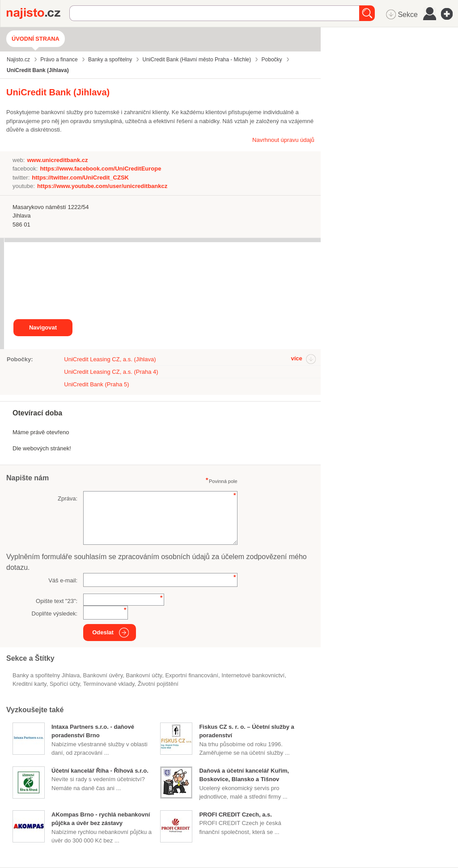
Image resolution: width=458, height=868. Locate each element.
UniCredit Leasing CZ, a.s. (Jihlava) (110, 359)
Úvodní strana (36, 39)
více (296, 358)
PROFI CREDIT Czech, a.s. (235, 815)
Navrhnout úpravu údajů (283, 140)
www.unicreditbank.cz (57, 160)
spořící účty (65, 684)
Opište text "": (57, 601)
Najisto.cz (38, 13)
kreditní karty (30, 684)
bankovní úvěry (103, 675)
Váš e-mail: (63, 580)
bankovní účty (144, 675)
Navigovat (43, 327)
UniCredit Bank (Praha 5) (96, 384)
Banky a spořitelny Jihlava (46, 675)
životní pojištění (158, 684)
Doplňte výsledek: (55, 614)
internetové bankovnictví (253, 675)
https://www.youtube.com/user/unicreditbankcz (102, 186)
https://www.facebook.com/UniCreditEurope (100, 169)
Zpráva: (68, 498)
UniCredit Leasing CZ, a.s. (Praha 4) (111, 372)
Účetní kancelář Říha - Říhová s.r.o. (100, 771)
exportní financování (192, 675)
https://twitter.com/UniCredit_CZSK (80, 177)
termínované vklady (109, 684)
